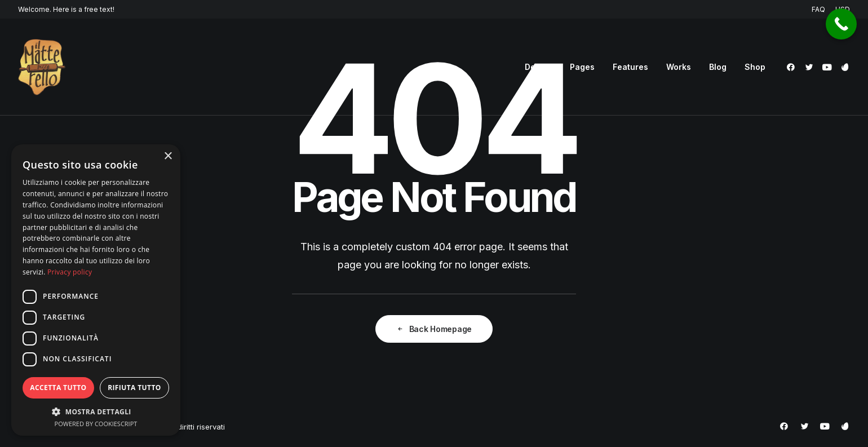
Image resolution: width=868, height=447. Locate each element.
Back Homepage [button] (434, 329)
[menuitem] (820, 9)
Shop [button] (755, 67)
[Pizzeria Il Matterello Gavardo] (42, 67)
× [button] (168, 156)
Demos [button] (538, 67)
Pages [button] (582, 67)
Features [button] (630, 67)
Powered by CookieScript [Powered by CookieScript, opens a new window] (96, 424)
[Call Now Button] (841, 24)
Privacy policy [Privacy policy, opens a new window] (70, 272)
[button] (793, 67)
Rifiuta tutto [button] (134, 388)
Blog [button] (718, 67)
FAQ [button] (818, 9)
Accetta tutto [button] (58, 388)
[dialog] (96, 290)
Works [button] (679, 67)
